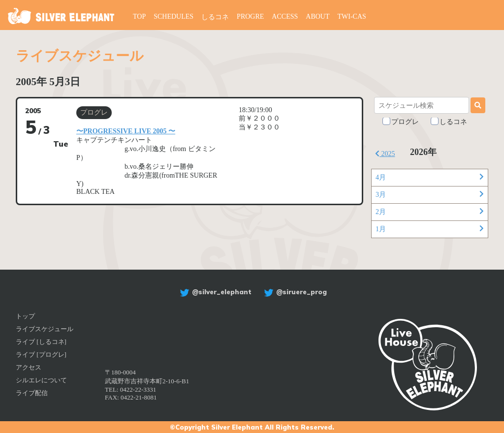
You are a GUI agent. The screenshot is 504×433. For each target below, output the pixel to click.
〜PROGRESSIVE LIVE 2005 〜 (126, 131)
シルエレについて (41, 380)
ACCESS (285, 16)
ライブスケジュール (45, 329)
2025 (385, 154)
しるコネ (215, 17)
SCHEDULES (173, 16)
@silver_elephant (214, 292)
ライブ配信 (32, 393)
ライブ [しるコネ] (41, 342)
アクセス (29, 367)
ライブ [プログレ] (41, 355)
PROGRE (250, 16)
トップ (25, 316)
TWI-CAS (352, 16)
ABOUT (317, 16)
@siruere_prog (294, 292)
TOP (139, 16)
